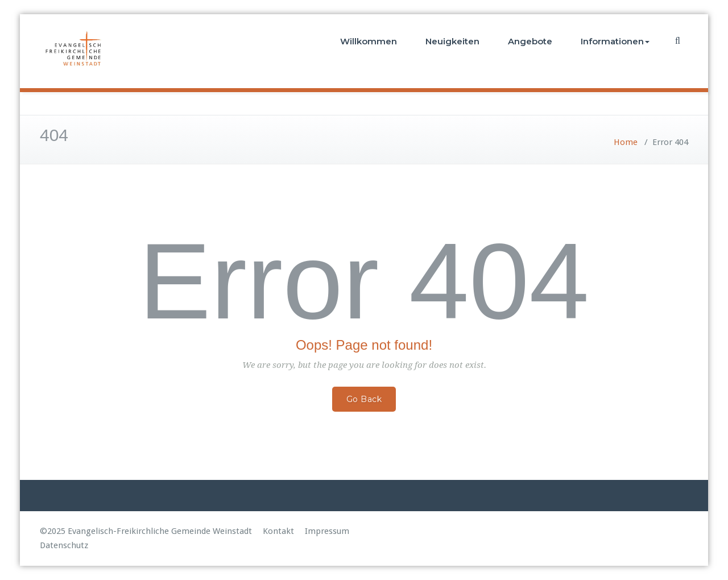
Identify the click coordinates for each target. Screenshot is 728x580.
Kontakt (278, 531)
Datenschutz (64, 545)
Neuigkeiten (452, 41)
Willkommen (369, 41)
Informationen (615, 41)
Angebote (530, 41)
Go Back (364, 399)
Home (626, 142)
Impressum (327, 531)
